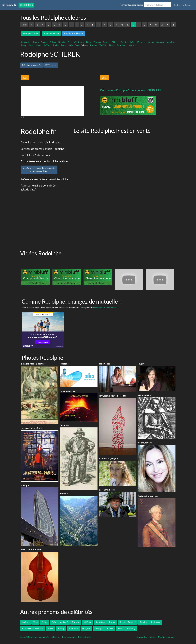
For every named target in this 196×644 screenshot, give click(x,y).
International (84, 637)
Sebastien (100, 622)
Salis (71, 45)
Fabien (110, 628)
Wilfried (88, 622)
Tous (24, 25)
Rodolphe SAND (51, 33)
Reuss (64, 45)
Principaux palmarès (32, 65)
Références (51, 65)
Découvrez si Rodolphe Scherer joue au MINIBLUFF (131, 90)
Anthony (131, 628)
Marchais (171, 42)
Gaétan (26, 622)
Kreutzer (141, 42)
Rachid (112, 622)
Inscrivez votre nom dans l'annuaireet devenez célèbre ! (39, 170)
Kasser (151, 42)
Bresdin (62, 42)
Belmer (53, 42)
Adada (36, 42)
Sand (77, 45)
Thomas (93, 45)
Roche (56, 45)
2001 (25, 78)
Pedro (31, 45)
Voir (23, 117)
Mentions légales (166, 637)
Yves (35, 622)
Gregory (86, 628)
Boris (120, 628)
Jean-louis (73, 628)
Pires (39, 45)
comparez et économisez (106, 308)
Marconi (160, 42)
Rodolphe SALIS (30, 33)
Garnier (124, 42)
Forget (106, 42)
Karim (50, 628)
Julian (132, 42)
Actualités (44, 637)
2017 (105, 78)
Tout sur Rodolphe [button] (182, 5)
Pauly (24, 45)
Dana (89, 42)
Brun (70, 42)
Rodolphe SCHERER (74, 33)
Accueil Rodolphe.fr (29, 637)
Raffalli (47, 45)
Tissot (112, 45)
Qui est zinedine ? (60, 622)
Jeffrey (61, 628)
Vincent (132, 45)
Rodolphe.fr (9, 5)
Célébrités (26, 5)
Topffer (103, 45)
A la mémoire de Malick (33, 628)
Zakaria (76, 622)
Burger (44, 42)
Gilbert (115, 42)
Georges (99, 628)
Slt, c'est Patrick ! (128, 622)
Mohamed (156, 622)
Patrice (143, 622)
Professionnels (69, 637)
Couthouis (79, 42)
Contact (153, 637)
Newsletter (142, 637)
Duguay (97, 42)
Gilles (45, 622)
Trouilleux (122, 45)
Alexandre (26, 42)
